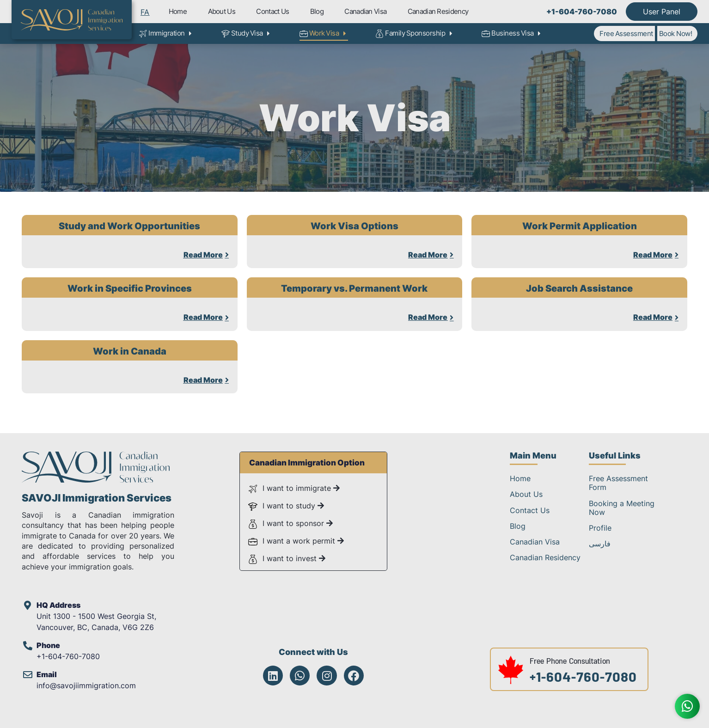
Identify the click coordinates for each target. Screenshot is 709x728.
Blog (317, 11)
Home (178, 11)
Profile (600, 528)
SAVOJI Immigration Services (97, 498)
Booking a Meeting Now (622, 508)
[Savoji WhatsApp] (300, 676)
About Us (222, 11)
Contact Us (272, 11)
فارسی (600, 544)
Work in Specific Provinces (130, 288)
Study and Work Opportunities (129, 226)
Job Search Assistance (579, 288)
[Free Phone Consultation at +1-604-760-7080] (511, 683)
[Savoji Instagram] (327, 676)
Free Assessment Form (618, 483)
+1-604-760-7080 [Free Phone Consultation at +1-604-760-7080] (583, 679)
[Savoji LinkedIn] (273, 676)
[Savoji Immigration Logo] (72, 20)
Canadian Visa (365, 11)
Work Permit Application (580, 226)
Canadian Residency (438, 11)
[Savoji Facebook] (354, 676)
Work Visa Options (354, 226)
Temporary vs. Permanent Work (354, 288)
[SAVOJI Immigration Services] (96, 481)
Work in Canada (130, 351)
